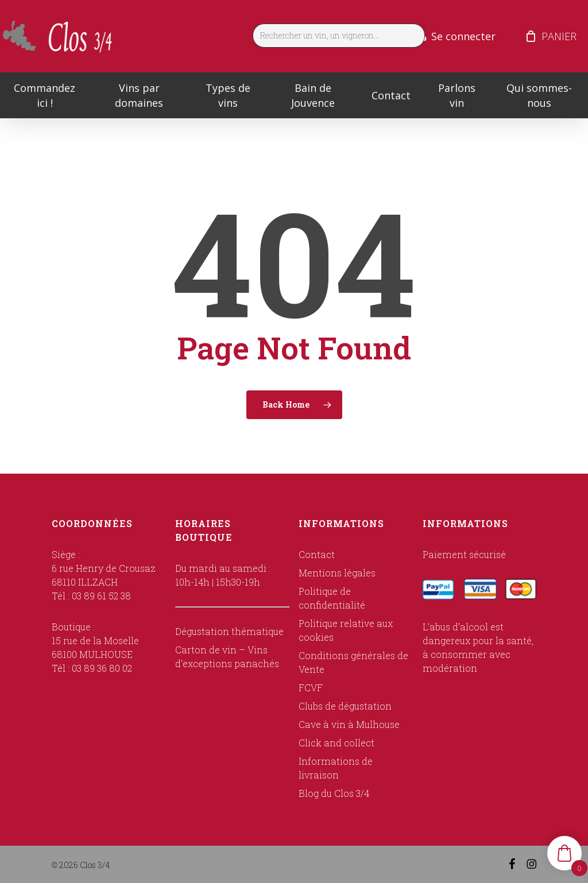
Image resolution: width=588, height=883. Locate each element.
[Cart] (531, 36)
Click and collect (336, 743)
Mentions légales (337, 573)
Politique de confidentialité (332, 598)
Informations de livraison (336, 768)
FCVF (311, 688)
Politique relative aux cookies (346, 630)
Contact (317, 554)
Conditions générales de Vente (353, 662)
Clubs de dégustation (345, 706)
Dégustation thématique (229, 631)
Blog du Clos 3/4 (334, 793)
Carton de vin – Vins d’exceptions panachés (227, 657)
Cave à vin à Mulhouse (349, 724)
